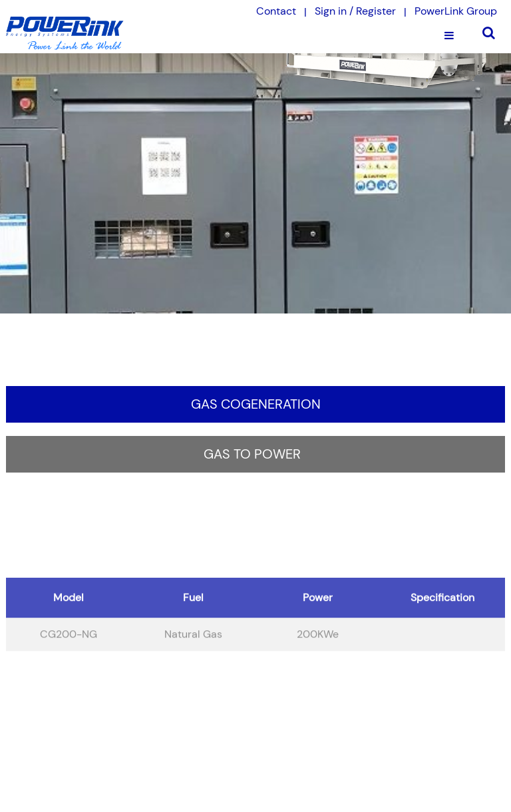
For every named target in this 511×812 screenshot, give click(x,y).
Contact (276, 11)
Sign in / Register (355, 11)
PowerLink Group (456, 11)
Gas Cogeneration (256, 404)
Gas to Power (252, 454)
